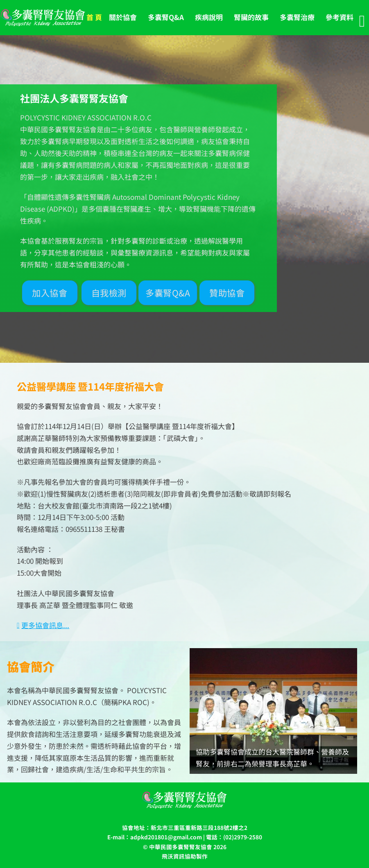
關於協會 (123, 17)
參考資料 (340, 17)
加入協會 (50, 293)
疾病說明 (209, 17)
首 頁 (94, 17)
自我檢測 (109, 293)
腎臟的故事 (251, 17)
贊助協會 (227, 293)
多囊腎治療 (297, 17)
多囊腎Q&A (166, 17)
